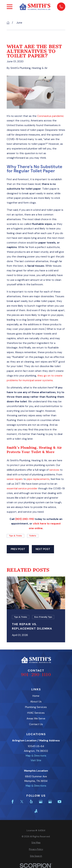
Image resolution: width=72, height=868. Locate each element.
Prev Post (18, 549)
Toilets (33, 536)
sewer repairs (15, 479)
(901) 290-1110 (25, 519)
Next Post (43, 549)
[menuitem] (36, 843)
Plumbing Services (36, 707)
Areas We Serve (36, 719)
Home (36, 696)
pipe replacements (38, 479)
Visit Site (36, 760)
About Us (36, 702)
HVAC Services (36, 713)
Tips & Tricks (15, 536)
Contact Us (36, 724)
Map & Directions (36, 756)
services (54, 470)
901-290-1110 (36, 675)
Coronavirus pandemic (51, 116)
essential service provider (22, 488)
